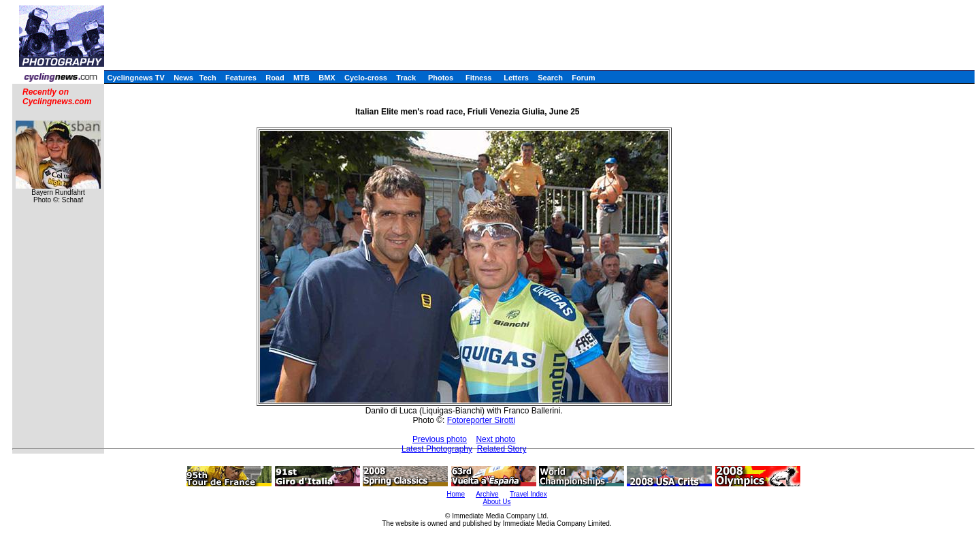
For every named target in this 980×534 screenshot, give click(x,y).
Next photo (495, 439)
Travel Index (528, 494)
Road (275, 78)
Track (406, 78)
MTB (301, 78)
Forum (583, 78)
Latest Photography (437, 449)
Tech (208, 78)
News (183, 78)
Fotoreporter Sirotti (481, 420)
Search (550, 78)
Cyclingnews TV (135, 78)
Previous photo (440, 439)
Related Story (502, 449)
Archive (487, 494)
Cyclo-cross (366, 78)
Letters (516, 78)
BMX (327, 78)
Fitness (479, 78)
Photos (441, 78)
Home (456, 494)
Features (241, 78)
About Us (496, 502)
